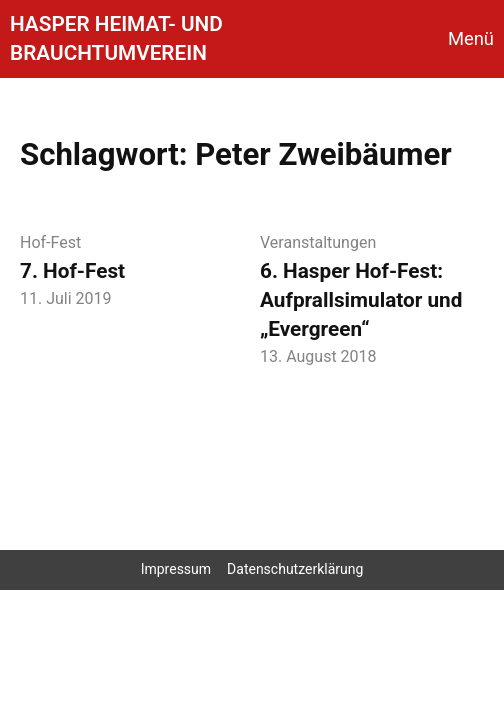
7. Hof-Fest (72, 271)
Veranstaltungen (318, 242)
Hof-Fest (50, 242)
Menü (471, 39)
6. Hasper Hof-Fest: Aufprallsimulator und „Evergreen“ (361, 300)
